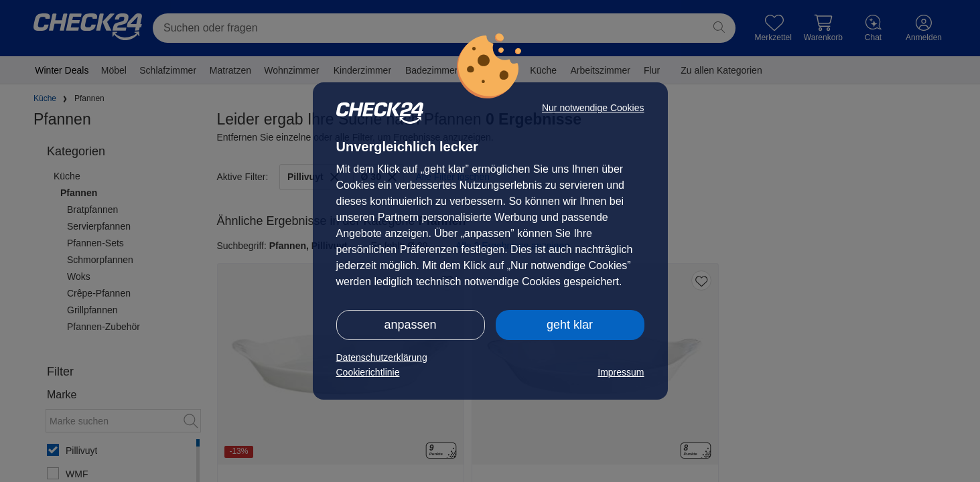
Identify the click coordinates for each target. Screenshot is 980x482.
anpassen (410, 325)
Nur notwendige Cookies (593, 108)
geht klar (570, 325)
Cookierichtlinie (368, 372)
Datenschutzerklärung (382, 357)
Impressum (621, 372)
